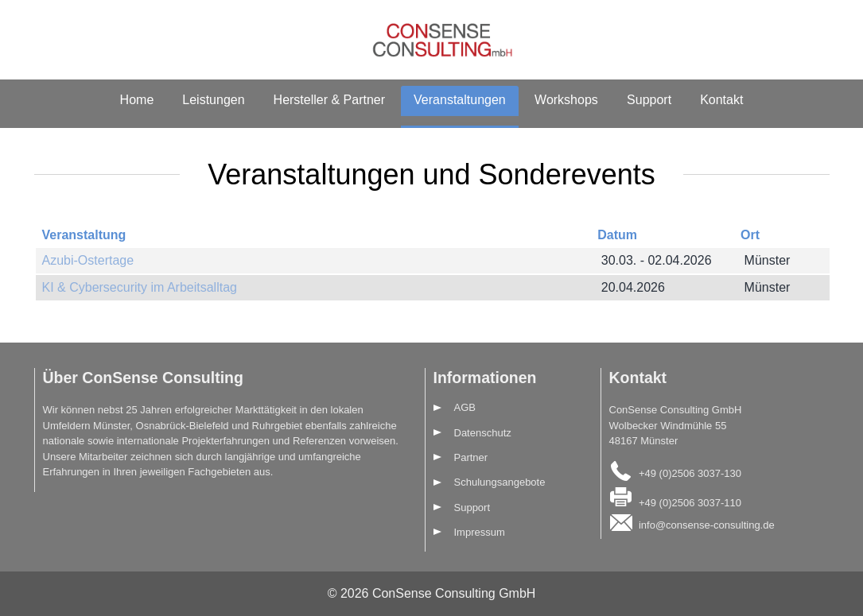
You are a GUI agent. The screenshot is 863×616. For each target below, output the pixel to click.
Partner (471, 457)
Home (137, 100)
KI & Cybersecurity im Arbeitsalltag (140, 287)
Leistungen (213, 100)
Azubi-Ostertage (88, 260)
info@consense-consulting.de (707, 525)
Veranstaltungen (460, 100)
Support (649, 100)
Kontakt (721, 100)
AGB (465, 407)
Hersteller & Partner (330, 100)
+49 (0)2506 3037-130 (690, 473)
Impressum (480, 532)
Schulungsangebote (500, 482)
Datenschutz (483, 433)
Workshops (566, 100)
